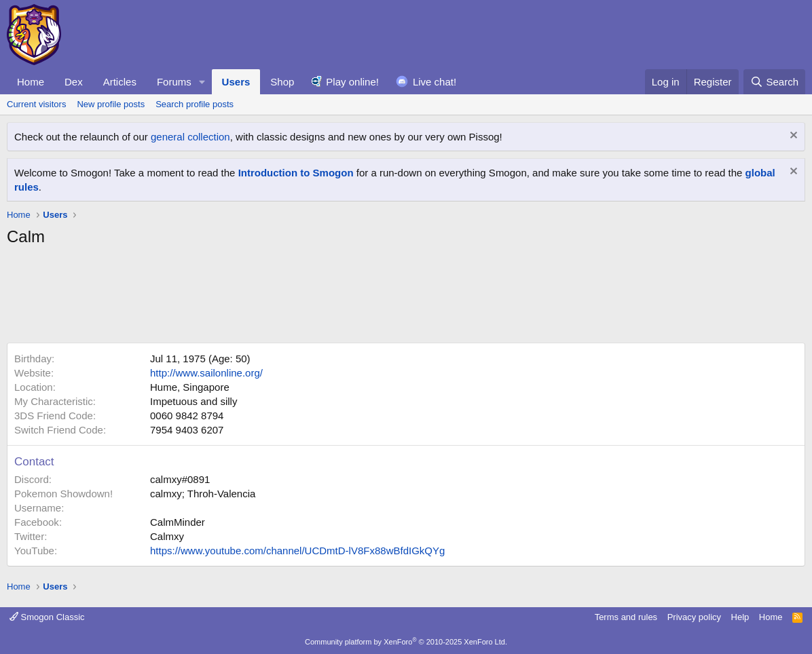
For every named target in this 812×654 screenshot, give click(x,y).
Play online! (352, 82)
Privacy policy (694, 617)
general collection (190, 137)
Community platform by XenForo (406, 642)
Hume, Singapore (190, 387)
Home (31, 82)
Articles (120, 82)
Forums (174, 82)
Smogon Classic (47, 617)
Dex (74, 82)
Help (740, 617)
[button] (202, 82)
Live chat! (435, 82)
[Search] (774, 82)
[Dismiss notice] (792, 137)
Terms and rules (626, 617)
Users (236, 82)
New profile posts (111, 104)
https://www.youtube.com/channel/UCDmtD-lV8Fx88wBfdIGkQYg (297, 551)
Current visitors (36, 104)
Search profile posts (195, 104)
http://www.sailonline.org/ (206, 373)
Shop (282, 82)
